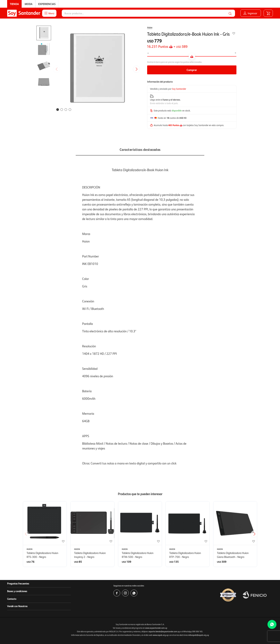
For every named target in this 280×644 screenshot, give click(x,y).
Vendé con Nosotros (17, 606)
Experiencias (47, 4)
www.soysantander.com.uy (156, 628)
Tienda (14, 4)
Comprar (192, 70)
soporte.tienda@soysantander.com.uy (164, 631)
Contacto (12, 599)
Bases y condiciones (17, 591)
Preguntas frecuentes (18, 583)
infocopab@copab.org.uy (199, 635)
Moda (29, 4)
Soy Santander (179, 89)
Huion (150, 27)
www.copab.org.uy (160, 635)
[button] (230, 13)
